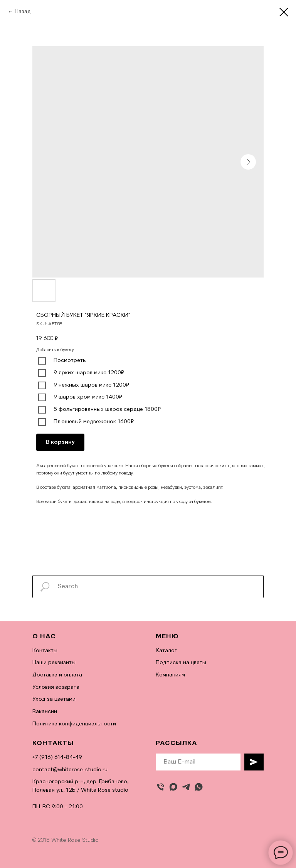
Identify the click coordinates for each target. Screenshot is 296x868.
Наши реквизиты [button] (54, 663)
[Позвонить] (161, 787)
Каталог (166, 651)
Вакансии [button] (45, 712)
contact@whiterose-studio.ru (70, 770)
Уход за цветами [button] (54, 699)
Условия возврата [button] (56, 687)
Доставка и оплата (57, 675)
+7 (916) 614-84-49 (57, 757)
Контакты (45, 651)
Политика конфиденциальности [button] (74, 724)
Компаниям (170, 675)
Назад (23, 12)
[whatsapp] (199, 787)
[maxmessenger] (173, 787)
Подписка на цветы (181, 663)
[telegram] (186, 787)
